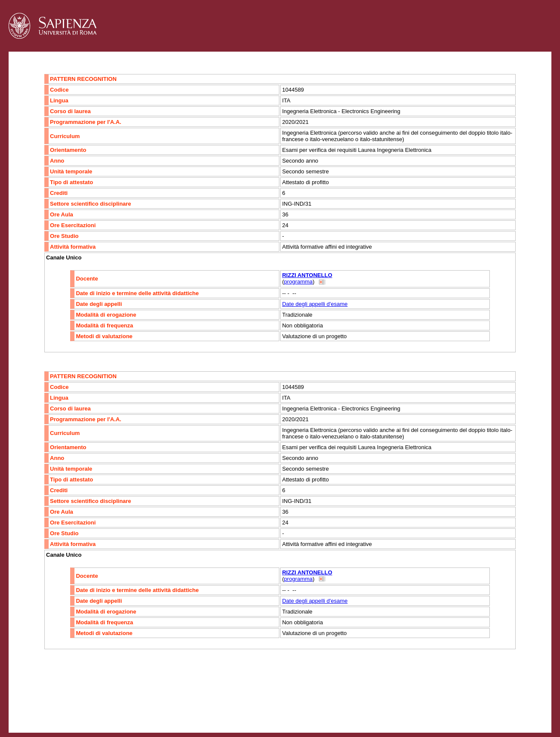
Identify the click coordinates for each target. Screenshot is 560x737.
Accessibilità (62, 709)
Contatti (31, 709)
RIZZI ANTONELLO (307, 275)
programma (298, 282)
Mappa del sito (103, 709)
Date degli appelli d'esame (315, 304)
